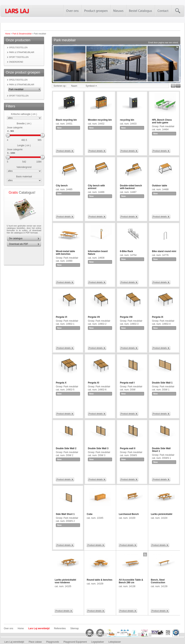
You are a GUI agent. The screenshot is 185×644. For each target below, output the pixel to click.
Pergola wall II (128, 448)
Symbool (91, 86)
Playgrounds (53, 642)
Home (8, 34)
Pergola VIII (126, 317)
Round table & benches (100, 580)
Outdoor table (160, 186)
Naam (74, 86)
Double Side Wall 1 (162, 383)
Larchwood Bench (129, 514)
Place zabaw (35, 642)
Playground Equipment (75, 642)
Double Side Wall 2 (66, 448)
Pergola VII (94, 317)
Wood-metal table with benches (65, 253)
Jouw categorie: (15, 128)
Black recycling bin (66, 120)
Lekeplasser (115, 642)
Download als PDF (19, 244)
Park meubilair (16, 89)
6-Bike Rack (126, 251)
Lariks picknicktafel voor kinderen (65, 581)
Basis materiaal (24, 177)
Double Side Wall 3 (98, 448)
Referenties (60, 628)
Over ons (9, 628)
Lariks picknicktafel (161, 514)
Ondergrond (16, 62)
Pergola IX (158, 317)
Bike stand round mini (164, 251)
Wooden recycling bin (100, 120)
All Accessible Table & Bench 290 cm (131, 581)
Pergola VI (62, 317)
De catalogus (16, 238)
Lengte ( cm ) (24, 145)
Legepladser (98, 642)
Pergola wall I (127, 383)
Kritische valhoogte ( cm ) (24, 114)
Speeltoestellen (18, 48)
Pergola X (61, 383)
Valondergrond (24, 167)
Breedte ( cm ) (24, 124)
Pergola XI (94, 383)
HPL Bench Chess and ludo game (162, 121)
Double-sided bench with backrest (131, 187)
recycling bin (127, 120)
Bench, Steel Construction (158, 581)
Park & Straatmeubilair (22, 34)
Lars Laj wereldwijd (39, 628)
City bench (62, 186)
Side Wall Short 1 (65, 514)
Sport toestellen (19, 57)
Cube (90, 514)
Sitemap (74, 628)
